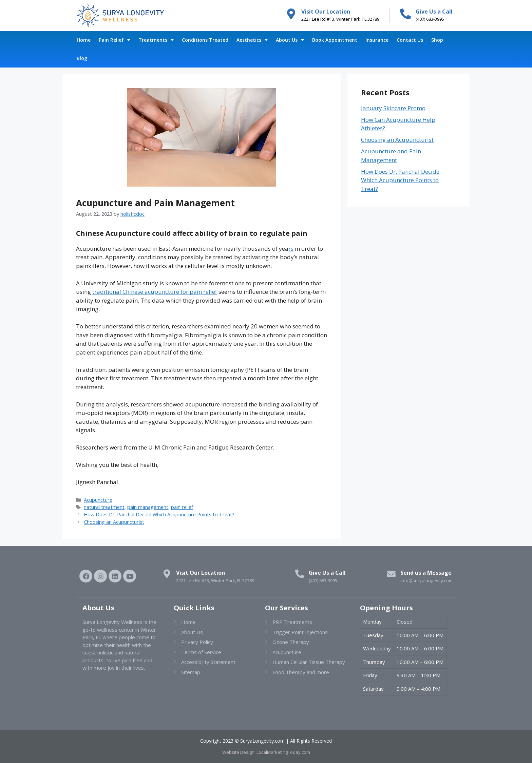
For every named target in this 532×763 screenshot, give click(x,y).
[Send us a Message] (390, 575)
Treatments (156, 40)
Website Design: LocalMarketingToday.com (266, 752)
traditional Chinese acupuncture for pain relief (155, 292)
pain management (148, 507)
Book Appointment (335, 40)
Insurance (377, 40)
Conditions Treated (205, 40)
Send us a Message (426, 573)
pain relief (182, 507)
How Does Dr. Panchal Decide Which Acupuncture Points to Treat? (159, 514)
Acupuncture (98, 500)
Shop (437, 40)
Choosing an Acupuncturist (114, 522)
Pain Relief (115, 40)
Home (84, 40)
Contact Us (410, 40)
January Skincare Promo (393, 108)
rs (291, 249)
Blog (82, 58)
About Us (290, 40)
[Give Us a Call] (405, 14)
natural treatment (104, 507)
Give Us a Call (434, 12)
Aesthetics (252, 40)
